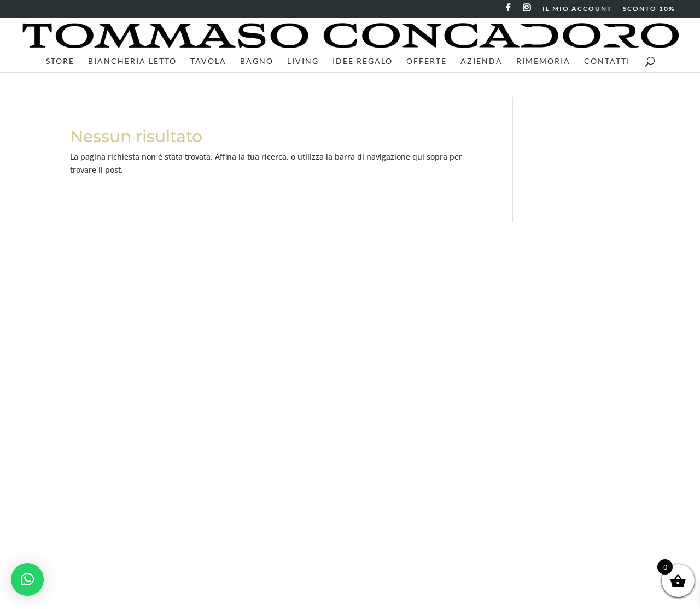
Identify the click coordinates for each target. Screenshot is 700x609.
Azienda (482, 62)
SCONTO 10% (649, 9)
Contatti (607, 62)
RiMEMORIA (543, 62)
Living (303, 62)
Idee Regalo (363, 62)
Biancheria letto (132, 62)
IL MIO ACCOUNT (577, 9)
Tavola (208, 62)
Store (60, 62)
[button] (27, 579)
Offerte (427, 62)
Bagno (257, 62)
